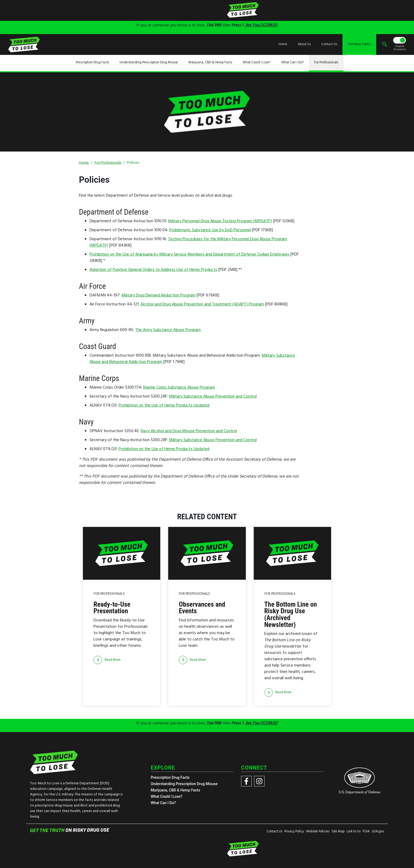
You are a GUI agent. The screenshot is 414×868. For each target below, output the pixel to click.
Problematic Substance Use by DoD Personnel (210, 230)
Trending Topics (359, 44)
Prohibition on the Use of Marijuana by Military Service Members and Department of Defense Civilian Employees (189, 254)
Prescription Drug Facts (92, 63)
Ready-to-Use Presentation (112, 608)
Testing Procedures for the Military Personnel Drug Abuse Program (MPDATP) (188, 242)
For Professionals (326, 63)
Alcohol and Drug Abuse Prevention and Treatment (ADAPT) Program (202, 304)
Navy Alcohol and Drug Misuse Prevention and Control (189, 431)
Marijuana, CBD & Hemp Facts (210, 63)
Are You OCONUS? (262, 25)
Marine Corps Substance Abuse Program (179, 388)
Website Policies (318, 832)
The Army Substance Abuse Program (168, 330)
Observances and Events (202, 608)
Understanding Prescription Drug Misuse (149, 63)
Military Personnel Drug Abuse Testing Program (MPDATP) (220, 221)
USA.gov (378, 832)
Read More (107, 660)
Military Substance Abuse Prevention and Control (213, 397)
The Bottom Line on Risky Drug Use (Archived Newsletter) (291, 615)
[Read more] (107, 660)
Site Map (338, 832)
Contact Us (329, 44)
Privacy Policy (294, 832)
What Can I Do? (292, 63)
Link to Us (354, 832)
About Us (304, 44)
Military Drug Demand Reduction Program (159, 295)
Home (283, 44)
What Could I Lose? (257, 63)
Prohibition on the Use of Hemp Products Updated (164, 405)
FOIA (366, 832)
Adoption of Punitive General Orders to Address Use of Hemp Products (153, 270)
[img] (165, 10)
